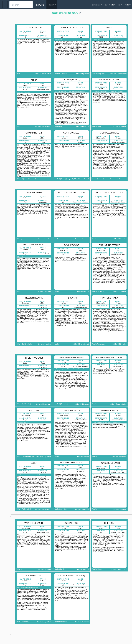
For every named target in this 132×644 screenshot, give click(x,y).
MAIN (40, 5)
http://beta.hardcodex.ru (65, 13)
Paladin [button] (52, 5)
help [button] (128, 5)
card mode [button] (110, 5)
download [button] (97, 5)
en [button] (120, 5)
